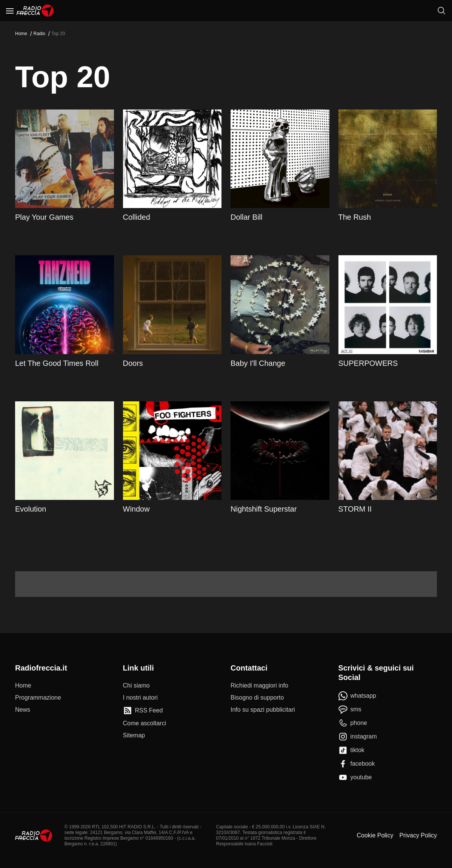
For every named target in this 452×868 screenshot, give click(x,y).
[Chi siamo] (136, 686)
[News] (23, 710)
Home (21, 34)
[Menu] (10, 11)
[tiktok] (351, 750)
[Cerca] (441, 11)
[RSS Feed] (143, 711)
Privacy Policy (418, 835)
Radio (39, 34)
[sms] (350, 709)
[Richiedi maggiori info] (259, 686)
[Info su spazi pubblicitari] (263, 710)
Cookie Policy (375, 835)
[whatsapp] (357, 696)
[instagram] (358, 737)
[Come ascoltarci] (145, 723)
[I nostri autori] (140, 698)
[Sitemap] (134, 735)
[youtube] (355, 777)
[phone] (353, 723)
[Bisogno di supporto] (257, 698)
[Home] (35, 11)
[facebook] (357, 764)
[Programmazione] (38, 698)
